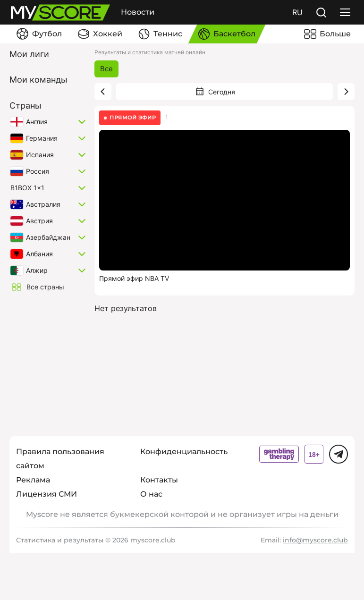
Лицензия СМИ (47, 494)
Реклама (33, 480)
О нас (151, 494)
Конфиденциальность (184, 452)
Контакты (159, 480)
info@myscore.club (315, 540)
